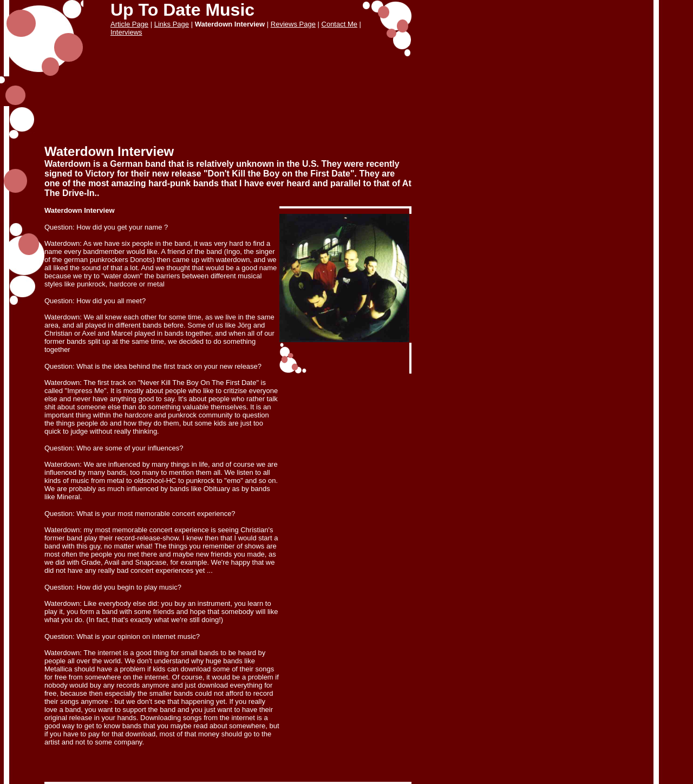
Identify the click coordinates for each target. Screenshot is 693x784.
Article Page (129, 24)
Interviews (126, 32)
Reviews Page (293, 24)
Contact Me (339, 24)
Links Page (172, 24)
